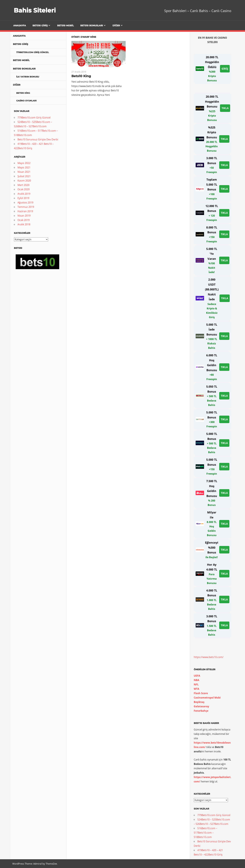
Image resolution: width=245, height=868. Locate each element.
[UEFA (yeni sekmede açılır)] (197, 676)
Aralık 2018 (24, 224)
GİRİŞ (225, 69)
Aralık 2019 (24, 194)
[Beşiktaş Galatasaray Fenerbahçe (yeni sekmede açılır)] (201, 711)
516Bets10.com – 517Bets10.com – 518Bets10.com (205, 833)
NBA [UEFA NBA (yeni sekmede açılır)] (196, 680)
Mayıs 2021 (24, 167)
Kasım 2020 (24, 181)
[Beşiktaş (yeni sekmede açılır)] (199, 702)
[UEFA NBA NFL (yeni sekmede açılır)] (196, 684)
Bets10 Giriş (40, 26)
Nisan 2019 (24, 216)
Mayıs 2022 (24, 163)
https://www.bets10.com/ (209, 657)
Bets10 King (81, 76)
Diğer (116, 26)
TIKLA (225, 108)
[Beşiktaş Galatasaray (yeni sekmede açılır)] (201, 706)
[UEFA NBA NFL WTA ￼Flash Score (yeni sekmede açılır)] (201, 693)
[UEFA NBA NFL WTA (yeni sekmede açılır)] (196, 689)
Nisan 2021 (24, 172)
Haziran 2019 (25, 211)
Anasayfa (20, 26)
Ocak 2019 (24, 220)
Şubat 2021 (24, 176)
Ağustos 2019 (25, 202)
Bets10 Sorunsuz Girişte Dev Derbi (38, 139)
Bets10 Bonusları (92, 26)
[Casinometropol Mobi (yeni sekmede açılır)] (207, 698)
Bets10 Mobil (65, 26)
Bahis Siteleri (35, 10)
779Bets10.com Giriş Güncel (33, 52)
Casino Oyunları (26, 101)
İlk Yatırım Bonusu (28, 77)
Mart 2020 (23, 185)
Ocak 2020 (24, 189)
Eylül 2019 (23, 198)
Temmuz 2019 (26, 207)
